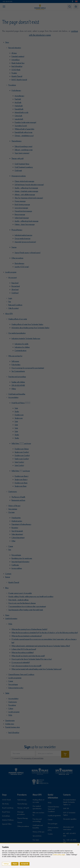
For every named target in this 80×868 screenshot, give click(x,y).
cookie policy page (59, 855)
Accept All (25, 864)
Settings (6, 864)
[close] (78, 845)
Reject (15, 864)
